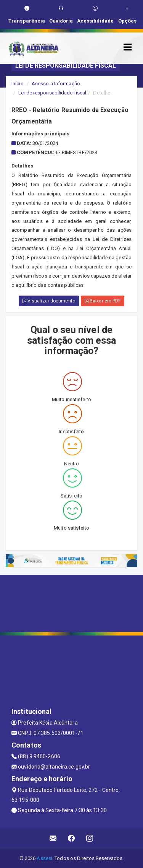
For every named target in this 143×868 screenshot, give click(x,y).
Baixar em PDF (103, 301)
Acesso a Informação (56, 84)
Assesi (44, 858)
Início (18, 84)
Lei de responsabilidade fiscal (52, 93)
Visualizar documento (49, 301)
